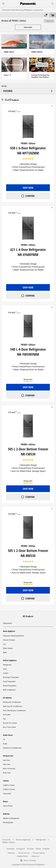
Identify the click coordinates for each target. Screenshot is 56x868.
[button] (52, 106)
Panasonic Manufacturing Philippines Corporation (23, 10)
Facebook (11, 849)
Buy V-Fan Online (9, 727)
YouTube (30, 849)
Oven (5, 669)
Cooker (6, 673)
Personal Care (8, 756)
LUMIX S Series (9, 785)
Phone (5, 801)
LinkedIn (46, 849)
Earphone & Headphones (12, 748)
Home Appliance (9, 631)
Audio (5, 744)
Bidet (5, 652)
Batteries (6, 814)
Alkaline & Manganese (11, 818)
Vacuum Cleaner (9, 640)
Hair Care (6, 760)
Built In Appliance (9, 690)
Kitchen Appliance (10, 660)
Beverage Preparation (11, 677)
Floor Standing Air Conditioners (14, 710)
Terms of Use (24, 853)
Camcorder (7, 794)
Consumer (7, 623)
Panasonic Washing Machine (14, 636)
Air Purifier (7, 715)
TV (4, 740)
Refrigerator (7, 665)
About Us (35, 856)
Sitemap (11, 853)
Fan (4, 719)
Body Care (7, 773)
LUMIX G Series (9, 789)
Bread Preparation (10, 686)
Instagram (21, 849)
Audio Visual (8, 735)
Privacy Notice (39, 853)
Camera (6, 781)
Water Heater (8, 648)
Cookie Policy (22, 856)
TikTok (38, 849)
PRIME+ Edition (9, 842)
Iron (4, 644)
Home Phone (8, 806)
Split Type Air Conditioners (13, 706)
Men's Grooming (9, 769)
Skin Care (7, 764)
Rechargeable (8, 822)
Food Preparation (9, 681)
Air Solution (7, 698)
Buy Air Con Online (10, 723)
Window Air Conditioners (12, 702)
